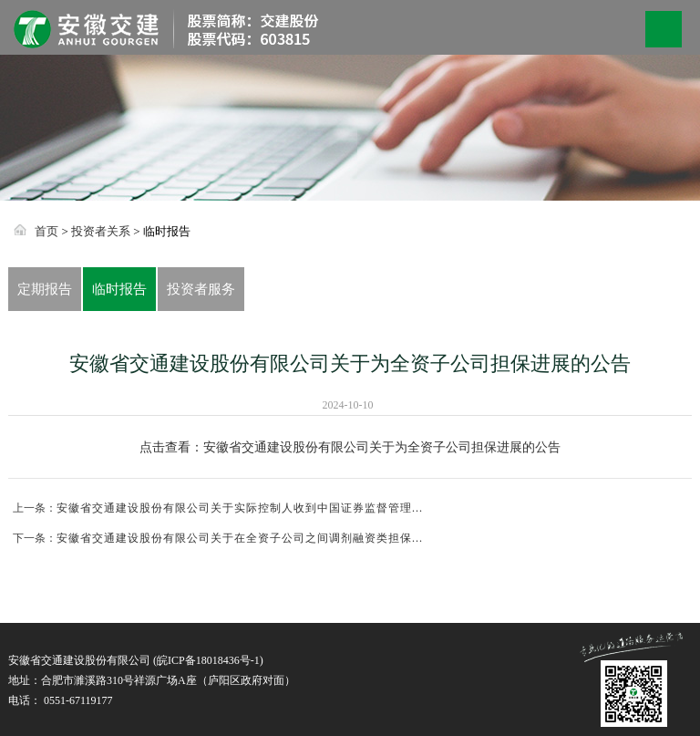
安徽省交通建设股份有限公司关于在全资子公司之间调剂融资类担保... (240, 538)
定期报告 (45, 289)
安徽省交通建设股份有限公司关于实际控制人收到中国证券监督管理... (240, 508)
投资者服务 (201, 289)
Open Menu (664, 29)
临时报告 (119, 289)
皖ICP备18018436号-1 (208, 660)
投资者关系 (101, 231)
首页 (46, 231)
